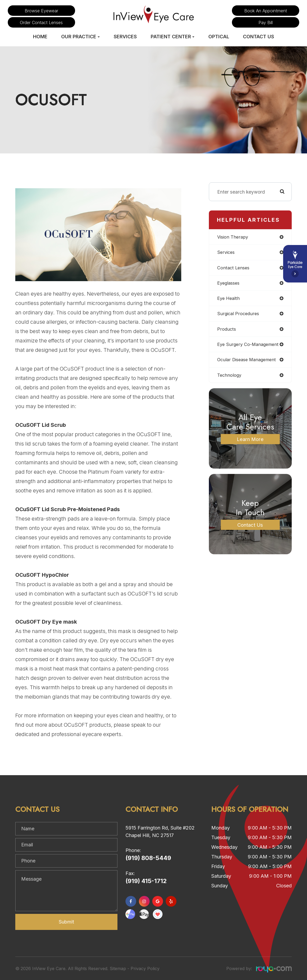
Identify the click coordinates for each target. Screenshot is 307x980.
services (227, 253)
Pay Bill (266, 22)
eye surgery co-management (250, 347)
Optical (219, 37)
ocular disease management (249, 362)
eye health (229, 300)
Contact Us (258, 37)
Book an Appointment (266, 11)
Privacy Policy (145, 968)
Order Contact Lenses (41, 22)
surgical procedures (239, 315)
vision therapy (234, 237)
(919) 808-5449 (148, 858)
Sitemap (118, 968)
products (227, 331)
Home (40, 37)
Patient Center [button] (173, 37)
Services (125, 37)
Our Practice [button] (80, 37)
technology (230, 378)
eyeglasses (230, 284)
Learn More (250, 442)
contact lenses (234, 268)
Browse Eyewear (41, 11)
